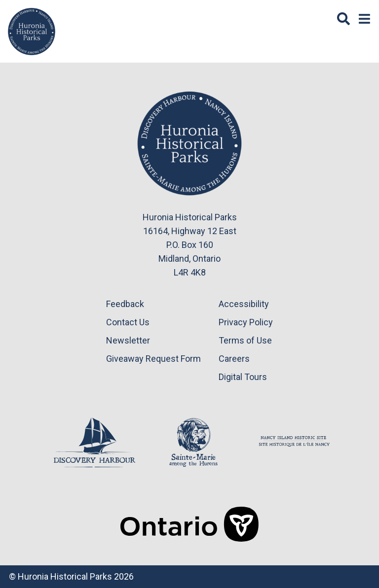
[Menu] (364, 19)
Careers (234, 359)
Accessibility (244, 304)
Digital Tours (243, 377)
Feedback (125, 304)
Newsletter (128, 340)
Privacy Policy (246, 322)
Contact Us (128, 322)
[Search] (343, 19)
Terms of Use (245, 340)
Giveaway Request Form (153, 359)
